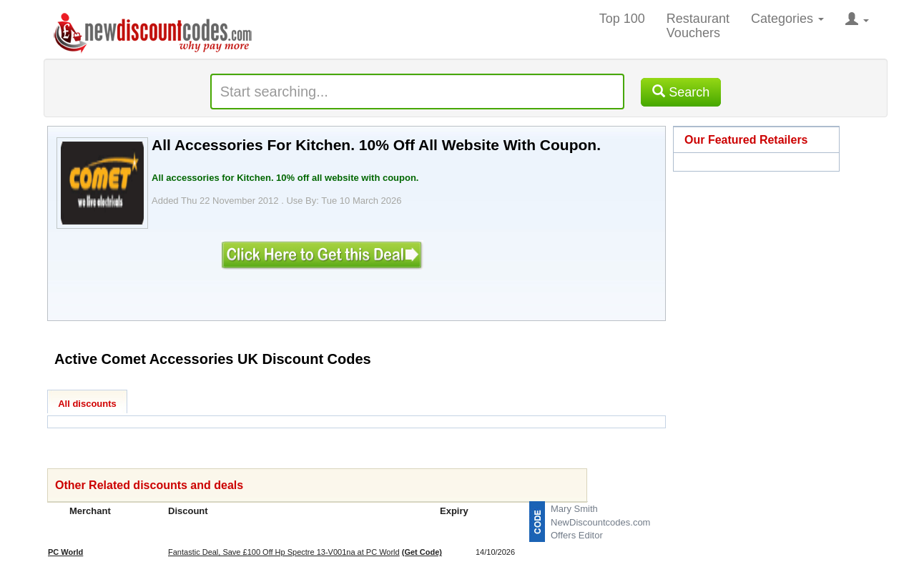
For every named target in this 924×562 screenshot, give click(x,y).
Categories (787, 19)
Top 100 (622, 19)
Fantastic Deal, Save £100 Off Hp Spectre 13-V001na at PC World (284, 552)
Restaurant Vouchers (698, 26)
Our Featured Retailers (746, 140)
